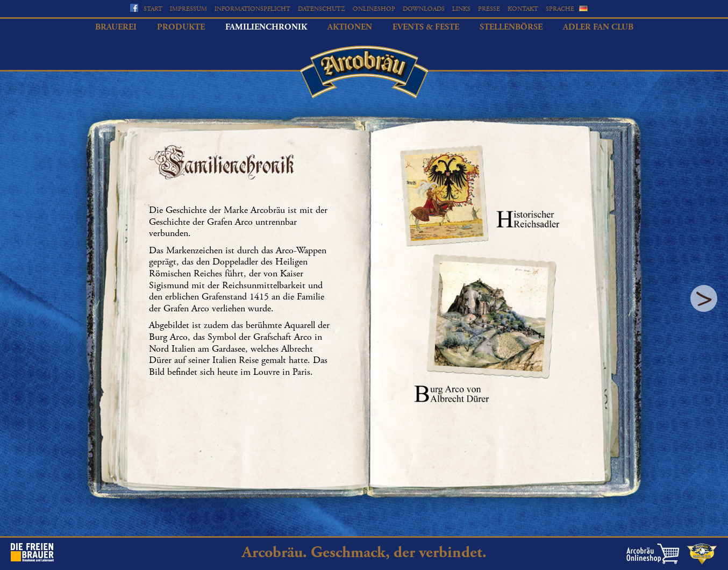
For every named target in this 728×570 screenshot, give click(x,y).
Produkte (181, 27)
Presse (489, 9)
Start (153, 9)
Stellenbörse (511, 27)
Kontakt (523, 9)
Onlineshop (374, 9)
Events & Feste (426, 27)
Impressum (188, 9)
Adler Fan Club (598, 27)
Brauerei (116, 27)
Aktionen (350, 27)
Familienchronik (266, 27)
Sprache (560, 9)
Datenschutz (322, 9)
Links (461, 9)
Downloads (424, 9)
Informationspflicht (252, 9)
